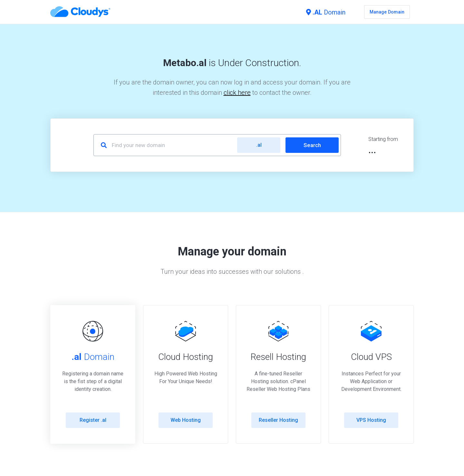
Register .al (93, 420)
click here (237, 93)
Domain (326, 12)
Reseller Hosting (278, 420)
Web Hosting (186, 420)
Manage (387, 12)
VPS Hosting (371, 420)
